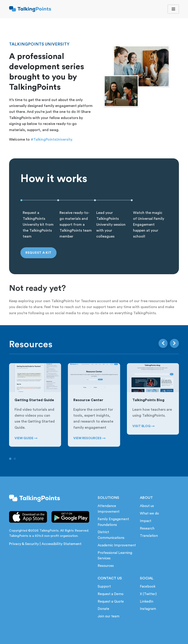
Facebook (148, 587)
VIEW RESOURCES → (89, 446)
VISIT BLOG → (143, 434)
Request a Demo (111, 594)
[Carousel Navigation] (169, 351)
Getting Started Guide (34, 408)
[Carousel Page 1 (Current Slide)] (10, 466)
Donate (103, 609)
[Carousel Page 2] (15, 466)
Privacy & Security (24, 544)
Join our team (109, 616)
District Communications (111, 535)
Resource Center (88, 408)
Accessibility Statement (62, 544)
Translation (149, 536)
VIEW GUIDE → (26, 446)
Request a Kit (38, 260)
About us (147, 506)
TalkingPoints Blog (148, 408)
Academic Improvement (117, 545)
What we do (149, 513)
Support (104, 587)
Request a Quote (111, 602)
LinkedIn (147, 602)
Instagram (148, 609)
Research (147, 529)
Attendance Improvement (109, 509)
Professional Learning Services (115, 556)
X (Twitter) (148, 594)
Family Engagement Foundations (113, 522)
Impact (146, 521)
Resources (106, 566)
